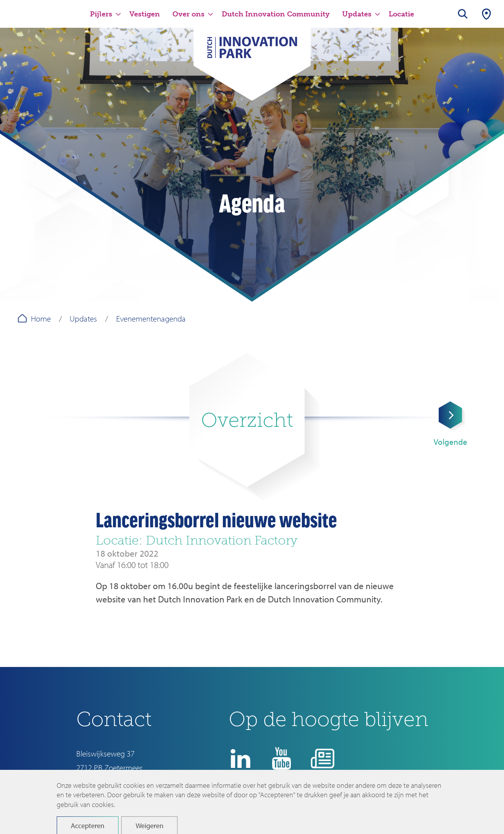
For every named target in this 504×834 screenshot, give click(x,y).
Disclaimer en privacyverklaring (292, 805)
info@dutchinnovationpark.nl (123, 781)
